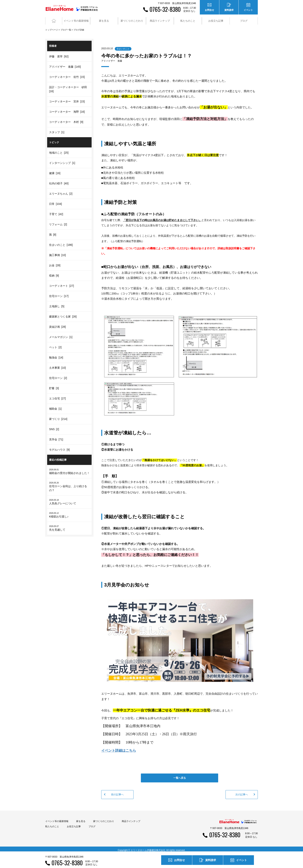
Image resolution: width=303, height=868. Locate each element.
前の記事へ (117, 792)
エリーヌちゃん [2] (61, 191)
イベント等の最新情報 (57, 819)
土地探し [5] (57, 304)
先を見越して (69, 526)
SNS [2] (54, 427)
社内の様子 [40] (59, 181)
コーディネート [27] (61, 283)
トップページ (52, 27)
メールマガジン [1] (61, 334)
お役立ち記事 (216, 20)
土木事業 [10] (57, 365)
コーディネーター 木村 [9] (66, 119)
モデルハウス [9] (59, 447)
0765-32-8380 (165, 9)
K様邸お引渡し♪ (69, 513)
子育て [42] (56, 212)
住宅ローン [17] (59, 294)
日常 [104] (55, 201)
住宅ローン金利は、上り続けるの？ (69, 484)
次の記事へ (242, 792)
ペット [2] (55, 345)
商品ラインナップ (131, 819)
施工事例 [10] (57, 253)
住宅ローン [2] (58, 375)
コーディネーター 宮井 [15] (67, 99)
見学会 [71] (56, 437)
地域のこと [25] (59, 150)
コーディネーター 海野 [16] (67, 109)
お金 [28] (55, 263)
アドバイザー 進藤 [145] (65, 64)
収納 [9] (54, 273)
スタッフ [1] (57, 130)
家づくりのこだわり (104, 819)
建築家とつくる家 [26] (63, 314)
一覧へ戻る (180, 775)
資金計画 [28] (57, 324)
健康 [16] (55, 171)
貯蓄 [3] (54, 386)
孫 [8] (53, 232)
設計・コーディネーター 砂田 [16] (69, 87)
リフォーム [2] (58, 222)
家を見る (81, 819)
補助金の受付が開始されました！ (69, 469)
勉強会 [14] (56, 355)
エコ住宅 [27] (57, 396)
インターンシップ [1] (62, 160)
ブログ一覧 (66, 27)
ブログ (244, 20)
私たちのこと (52, 824)
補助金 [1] (55, 406)
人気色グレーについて (69, 499)
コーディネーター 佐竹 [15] (67, 74)
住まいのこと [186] (61, 242)
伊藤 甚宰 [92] (59, 54)
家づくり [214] (58, 416)
